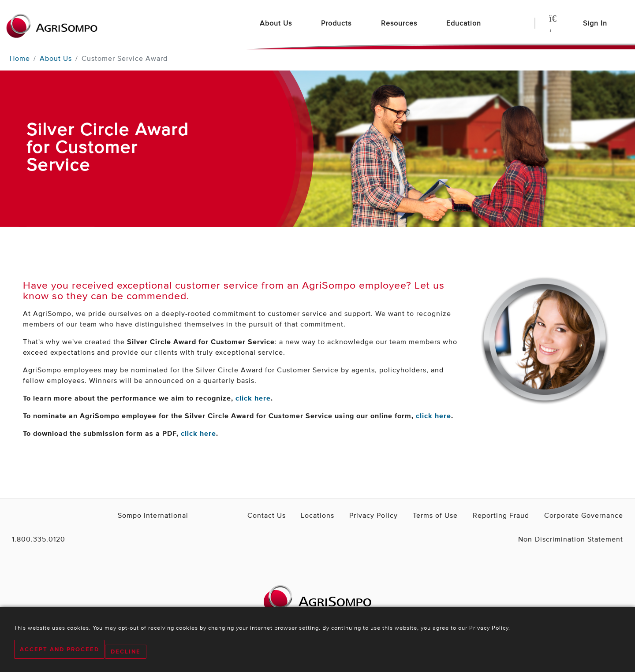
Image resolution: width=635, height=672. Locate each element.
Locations (367, 515)
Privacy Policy (415, 515)
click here (253, 398)
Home (20, 58)
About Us (277, 23)
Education (465, 23)
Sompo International (136, 515)
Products (337, 23)
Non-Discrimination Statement (581, 539)
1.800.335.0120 (33, 539)
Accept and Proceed (60, 652)
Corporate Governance (592, 515)
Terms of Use (467, 515)
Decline (131, 652)
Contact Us (323, 515)
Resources (400, 23)
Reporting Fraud (523, 515)
